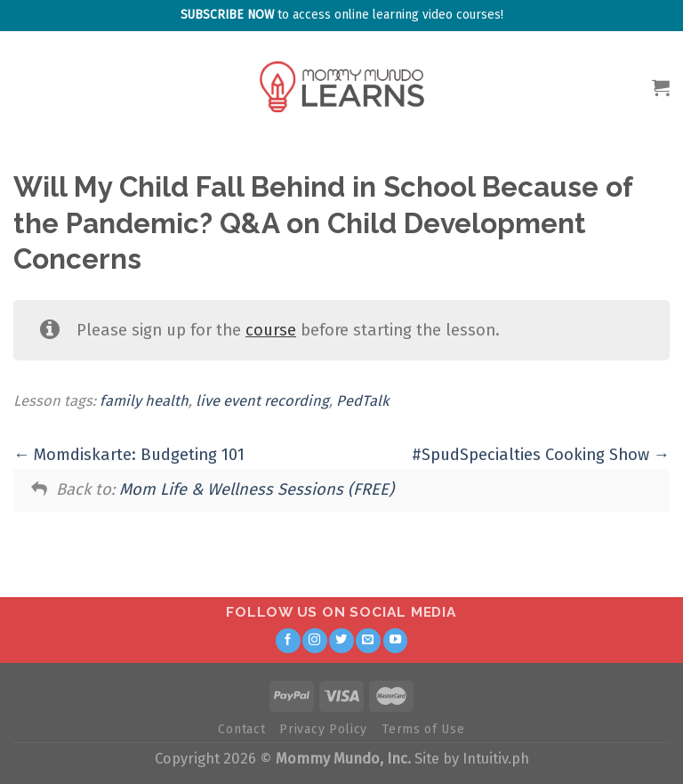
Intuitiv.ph (496, 759)
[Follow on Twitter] (341, 641)
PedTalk (362, 401)
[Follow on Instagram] (315, 641)
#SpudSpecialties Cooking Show (541, 455)
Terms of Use (423, 729)
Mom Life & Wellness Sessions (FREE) (257, 489)
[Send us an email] (368, 641)
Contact (241, 729)
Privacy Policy (323, 729)
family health (144, 401)
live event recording (262, 401)
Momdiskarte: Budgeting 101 (129, 455)
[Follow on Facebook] (288, 641)
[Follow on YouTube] (396, 641)
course (271, 330)
